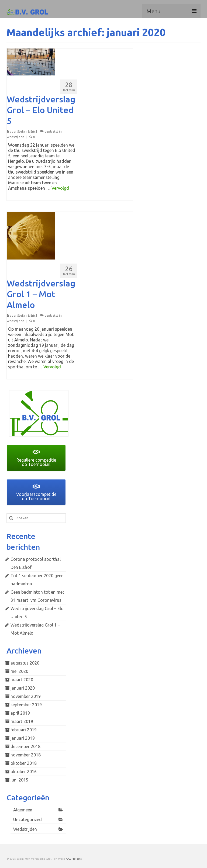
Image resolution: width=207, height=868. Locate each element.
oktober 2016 (24, 772)
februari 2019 (24, 730)
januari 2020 (23, 688)
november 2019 (26, 696)
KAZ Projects (74, 859)
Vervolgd (60, 188)
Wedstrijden (15, 137)
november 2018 (26, 755)
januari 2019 (23, 738)
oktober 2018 (24, 763)
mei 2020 (19, 671)
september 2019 (26, 705)
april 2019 (20, 713)
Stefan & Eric (26, 132)
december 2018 (25, 746)
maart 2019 (22, 721)
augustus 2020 (25, 663)
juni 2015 (19, 780)
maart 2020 (22, 680)
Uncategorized (27, 819)
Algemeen (23, 810)
